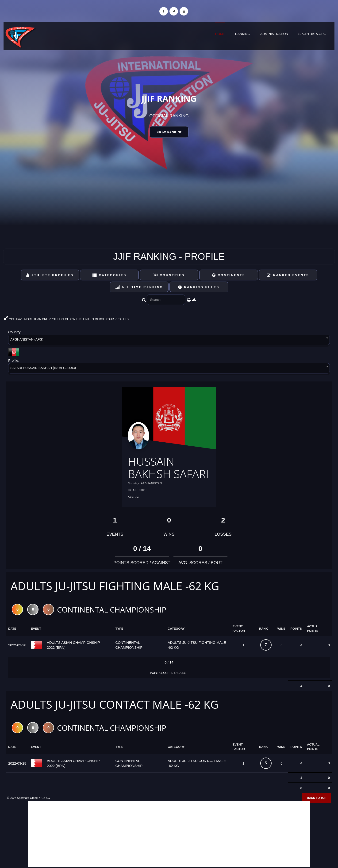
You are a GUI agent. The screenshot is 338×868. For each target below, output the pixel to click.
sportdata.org (312, 34)
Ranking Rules (199, 287)
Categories (109, 275)
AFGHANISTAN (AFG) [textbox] (27, 339)
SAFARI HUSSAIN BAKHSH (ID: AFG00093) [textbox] (43, 368)
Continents (229, 275)
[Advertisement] (169, 834)
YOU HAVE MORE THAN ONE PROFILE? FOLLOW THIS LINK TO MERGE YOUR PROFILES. (66, 319)
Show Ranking (169, 132)
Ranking (243, 34)
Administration (274, 34)
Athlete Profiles (50, 275)
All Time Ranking (139, 287)
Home (220, 34)
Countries (169, 275)
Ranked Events (288, 275)
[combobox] (169, 341)
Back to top (317, 798)
